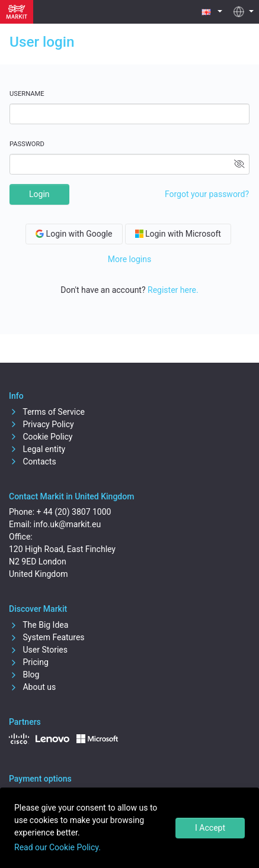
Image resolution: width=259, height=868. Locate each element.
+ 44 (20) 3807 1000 (74, 512)
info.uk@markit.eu (68, 524)
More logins (129, 259)
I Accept (210, 828)
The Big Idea (39, 625)
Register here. (173, 290)
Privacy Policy (41, 424)
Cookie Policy (41, 437)
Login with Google (74, 234)
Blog (24, 675)
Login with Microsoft (178, 234)
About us (32, 687)
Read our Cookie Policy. (57, 847)
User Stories (38, 650)
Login (39, 194)
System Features (47, 637)
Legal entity (37, 449)
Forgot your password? (207, 194)
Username (27, 94)
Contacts (33, 462)
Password (27, 144)
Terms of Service (47, 412)
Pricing (29, 662)
